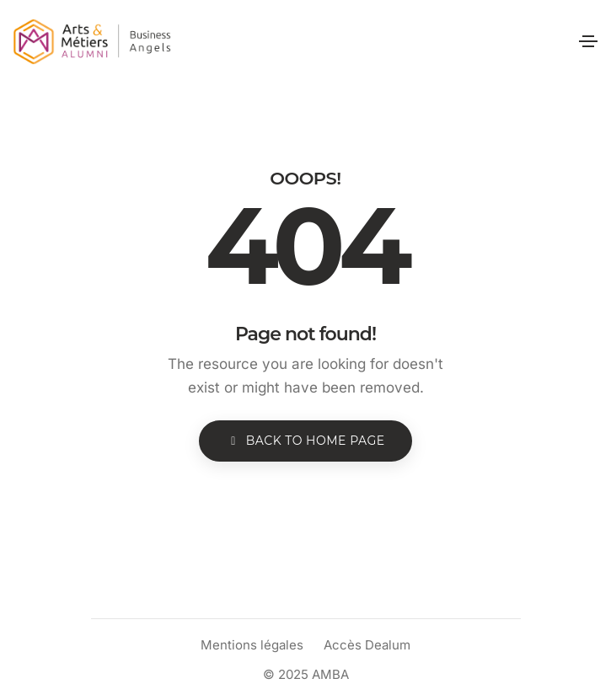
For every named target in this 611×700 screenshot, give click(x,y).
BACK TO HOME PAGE (305, 441)
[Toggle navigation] (588, 41)
